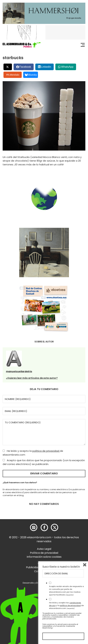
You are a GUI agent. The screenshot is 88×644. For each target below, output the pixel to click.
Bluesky (31, 75)
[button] (22, 45)
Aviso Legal (44, 549)
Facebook (25, 67)
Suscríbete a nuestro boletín (61, 567)
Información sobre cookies (44, 557)
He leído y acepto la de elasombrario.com (33, 453)
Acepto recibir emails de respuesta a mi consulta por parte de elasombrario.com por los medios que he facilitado (66, 590)
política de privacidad (46, 451)
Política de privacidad (44, 553)
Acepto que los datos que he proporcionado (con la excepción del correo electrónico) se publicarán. (44, 462)
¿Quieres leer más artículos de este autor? (32, 378)
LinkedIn (46, 67)
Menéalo (13, 75)
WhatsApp (67, 67)
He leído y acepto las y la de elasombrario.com (66, 605)
